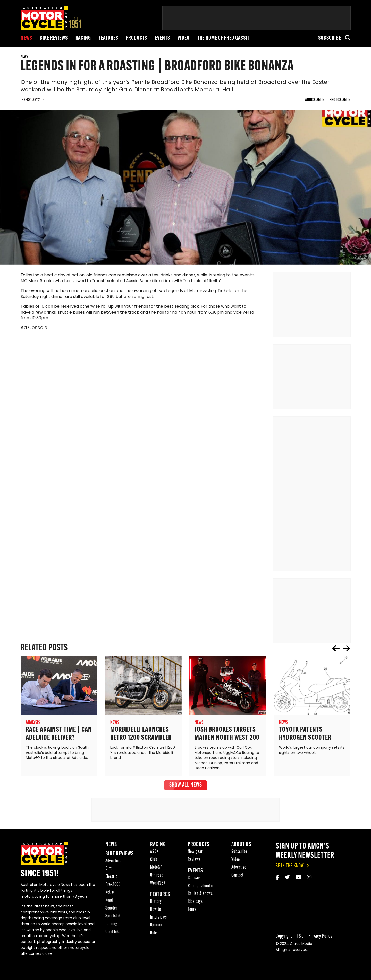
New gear (195, 852)
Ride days (195, 902)
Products (137, 38)
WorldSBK (158, 883)
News (26, 38)
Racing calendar (201, 886)
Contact (237, 876)
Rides (154, 933)
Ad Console (34, 328)
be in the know (290, 866)
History (156, 902)
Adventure (113, 861)
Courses (194, 878)
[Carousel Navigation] (341, 649)
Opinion (156, 926)
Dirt (108, 869)
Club (154, 860)
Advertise (239, 868)
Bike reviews (54, 38)
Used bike (113, 932)
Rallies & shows (200, 894)
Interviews (159, 918)
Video (183, 38)
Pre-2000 (113, 885)
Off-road (157, 876)
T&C (300, 936)
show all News (186, 785)
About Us (241, 845)
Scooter (111, 908)
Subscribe (330, 38)
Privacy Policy (320, 936)
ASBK (154, 852)
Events (162, 38)
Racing (83, 38)
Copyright (284, 936)
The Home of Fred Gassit (224, 38)
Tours (192, 910)
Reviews (194, 860)
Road (109, 901)
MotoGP (156, 868)
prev (336, 649)
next (346, 649)
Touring (111, 924)
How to (156, 910)
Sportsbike (114, 916)
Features (108, 38)
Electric (111, 877)
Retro (110, 893)
